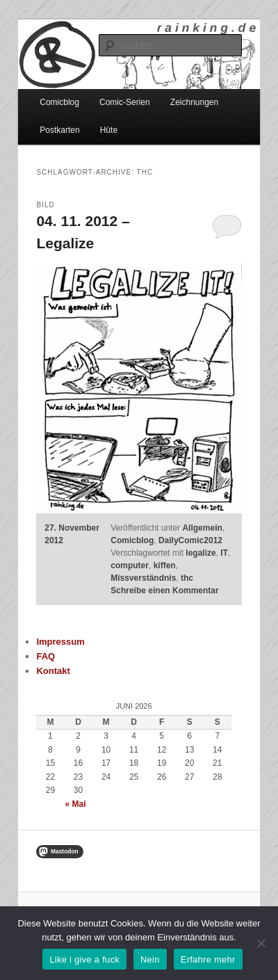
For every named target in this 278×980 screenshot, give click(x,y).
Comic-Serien (125, 102)
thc (187, 578)
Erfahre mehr (208, 959)
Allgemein (202, 528)
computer (130, 565)
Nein (150, 959)
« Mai (76, 804)
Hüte (109, 130)
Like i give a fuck (84, 959)
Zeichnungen (194, 102)
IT (224, 553)
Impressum (60, 642)
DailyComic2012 (190, 540)
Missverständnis (143, 578)
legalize (201, 553)
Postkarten (59, 130)
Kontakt (53, 671)
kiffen (165, 565)
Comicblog (59, 102)
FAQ (46, 656)
